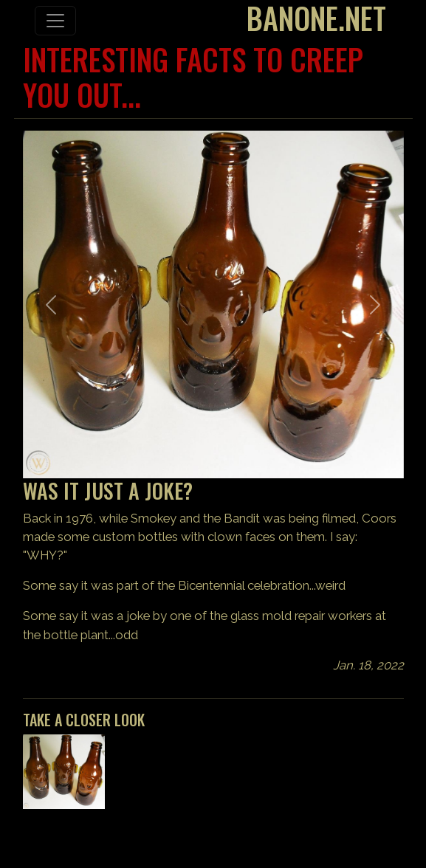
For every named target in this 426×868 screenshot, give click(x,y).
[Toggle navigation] (55, 21)
